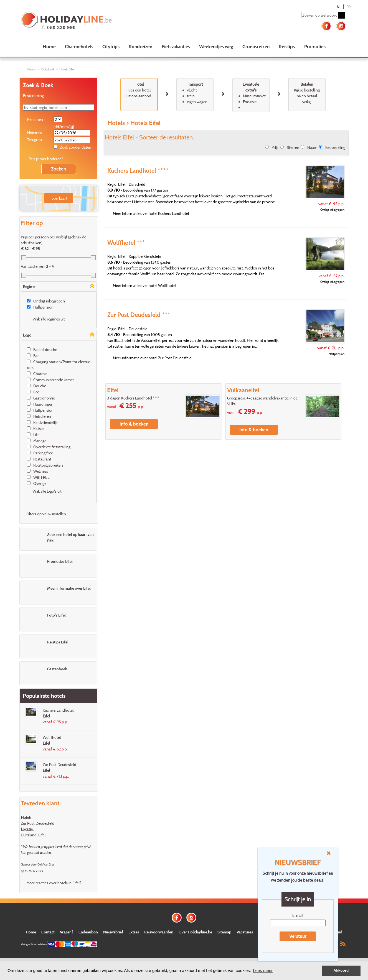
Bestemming (33, 96)
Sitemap (224, 932)
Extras (134, 932)
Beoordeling (335, 147)
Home (49, 46)
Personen (35, 119)
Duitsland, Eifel (33, 835)
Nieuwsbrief (113, 932)
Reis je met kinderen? (46, 159)
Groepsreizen (256, 46)
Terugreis (35, 140)
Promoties (315, 46)
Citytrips (111, 46)
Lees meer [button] (263, 970)
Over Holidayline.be (195, 932)
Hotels (31, 69)
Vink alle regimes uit (49, 319)
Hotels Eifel (67, 69)
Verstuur (298, 936)
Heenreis (35, 132)
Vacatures (245, 932)
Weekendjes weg (216, 46)
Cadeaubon (88, 932)
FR (348, 7)
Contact (48, 932)
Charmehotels (79, 46)
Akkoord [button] (341, 970)
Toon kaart (59, 198)
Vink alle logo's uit (47, 491)
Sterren (293, 147)
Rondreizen (140, 46)
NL (339, 7)
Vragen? (67, 932)
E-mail (298, 915)
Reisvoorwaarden (159, 932)
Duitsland (48, 69)
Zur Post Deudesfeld (38, 823)
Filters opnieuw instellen (46, 514)
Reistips (287, 46)
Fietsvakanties (176, 46)
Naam (312, 147)
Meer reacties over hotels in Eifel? (54, 883)
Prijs (275, 147)
